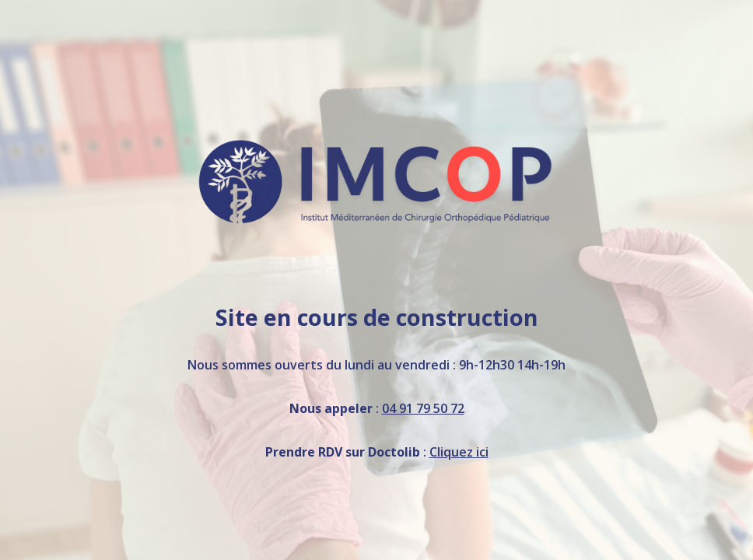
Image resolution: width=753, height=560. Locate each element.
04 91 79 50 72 (423, 408)
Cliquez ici (459, 452)
